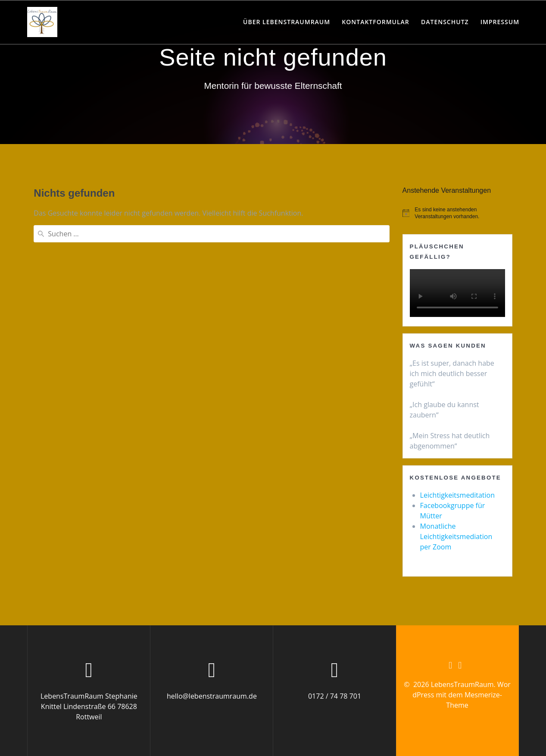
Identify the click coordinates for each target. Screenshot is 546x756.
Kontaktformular (375, 22)
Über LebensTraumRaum (287, 22)
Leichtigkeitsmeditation (457, 495)
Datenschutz (445, 22)
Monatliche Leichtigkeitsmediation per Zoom (456, 536)
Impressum (500, 22)
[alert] (457, 213)
